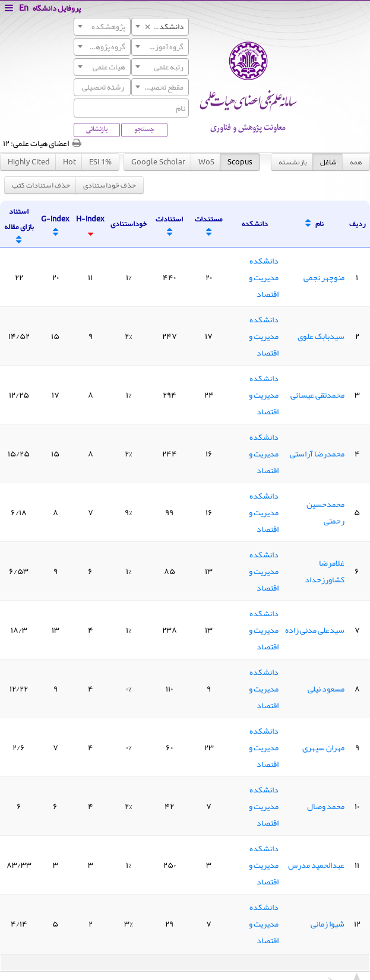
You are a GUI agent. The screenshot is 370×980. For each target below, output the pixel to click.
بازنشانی (97, 129)
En (24, 8)
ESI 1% (100, 162)
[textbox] (102, 27)
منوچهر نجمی (324, 277)
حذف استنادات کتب (41, 185)
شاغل (328, 162)
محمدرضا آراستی (317, 453)
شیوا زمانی (328, 924)
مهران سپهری (323, 747)
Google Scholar (158, 162)
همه (356, 162)
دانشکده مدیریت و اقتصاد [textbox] (157, 27)
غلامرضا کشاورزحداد (325, 571)
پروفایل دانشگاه (57, 8)
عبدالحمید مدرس (316, 865)
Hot (69, 162)
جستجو (144, 129)
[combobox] (160, 27)
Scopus (240, 162)
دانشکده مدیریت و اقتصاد (264, 277)
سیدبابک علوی (321, 336)
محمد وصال (326, 806)
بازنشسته (293, 162)
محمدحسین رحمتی (325, 512)
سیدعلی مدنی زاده (315, 630)
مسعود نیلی (326, 689)
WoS (206, 162)
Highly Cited (29, 162)
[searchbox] (80, 87)
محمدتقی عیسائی (317, 395)
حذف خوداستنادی (110, 185)
